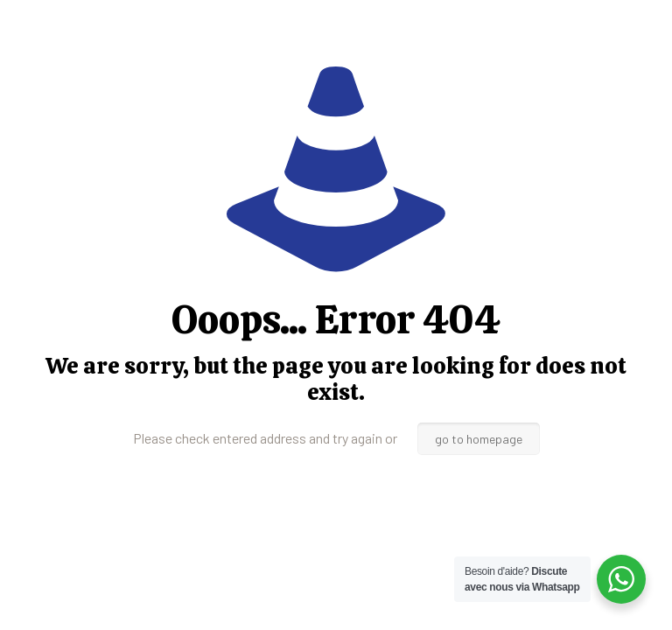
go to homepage (479, 439)
